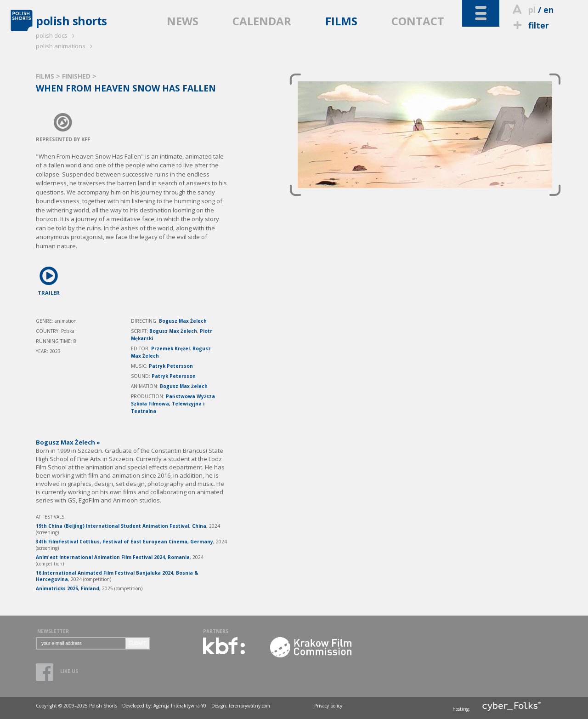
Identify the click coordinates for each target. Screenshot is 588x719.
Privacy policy (328, 706)
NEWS (183, 21)
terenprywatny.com (249, 706)
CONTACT (418, 21)
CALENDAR (262, 21)
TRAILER (49, 279)
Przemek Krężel (170, 348)
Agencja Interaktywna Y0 (180, 706)
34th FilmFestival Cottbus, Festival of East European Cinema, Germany (124, 542)
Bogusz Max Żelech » (68, 442)
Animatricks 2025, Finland (68, 588)
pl (532, 10)
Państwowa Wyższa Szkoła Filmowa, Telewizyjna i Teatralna (173, 404)
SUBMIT (137, 643)
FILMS (341, 21)
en (548, 10)
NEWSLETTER (53, 631)
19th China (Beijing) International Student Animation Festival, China (121, 526)
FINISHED (77, 76)
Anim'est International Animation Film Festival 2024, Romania (113, 557)
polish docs (57, 35)
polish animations (65, 46)
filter (530, 25)
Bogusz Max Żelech (183, 321)
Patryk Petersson (171, 366)
